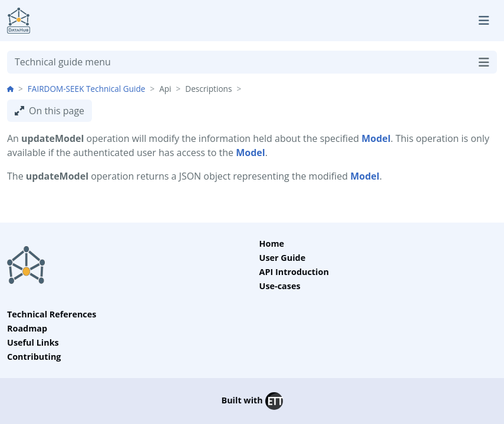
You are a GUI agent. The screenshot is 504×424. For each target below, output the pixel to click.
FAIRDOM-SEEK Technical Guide (87, 89)
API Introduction (294, 272)
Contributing (34, 357)
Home (272, 244)
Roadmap (27, 328)
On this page (50, 111)
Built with (252, 401)
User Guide (283, 258)
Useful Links (33, 342)
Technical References (52, 314)
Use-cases (280, 286)
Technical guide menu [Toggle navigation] (252, 62)
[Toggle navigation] (484, 21)
